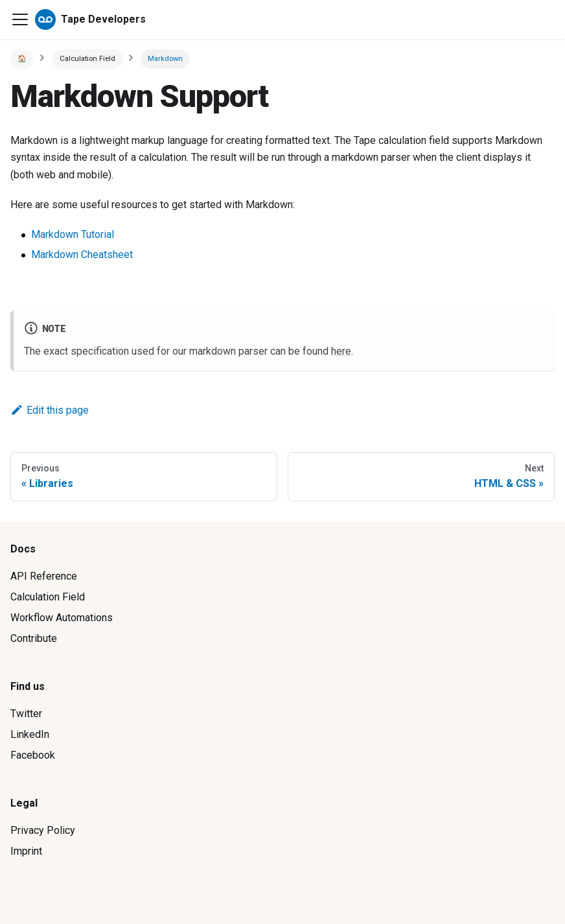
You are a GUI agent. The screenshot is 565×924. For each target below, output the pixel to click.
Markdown (165, 59)
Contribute (34, 638)
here (341, 351)
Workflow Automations (62, 618)
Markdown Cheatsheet (82, 255)
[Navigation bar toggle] (20, 19)
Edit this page (50, 410)
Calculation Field (48, 597)
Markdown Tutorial (73, 234)
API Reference (44, 576)
